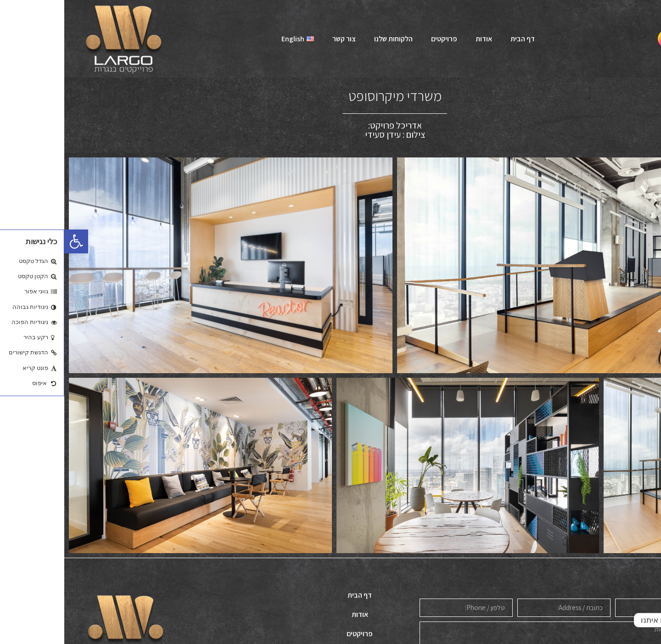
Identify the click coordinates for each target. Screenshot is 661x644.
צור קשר (280, 39)
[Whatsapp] (635, 620)
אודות (420, 39)
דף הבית (458, 39)
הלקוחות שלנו (329, 39)
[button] (12, 241)
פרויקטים (380, 39)
